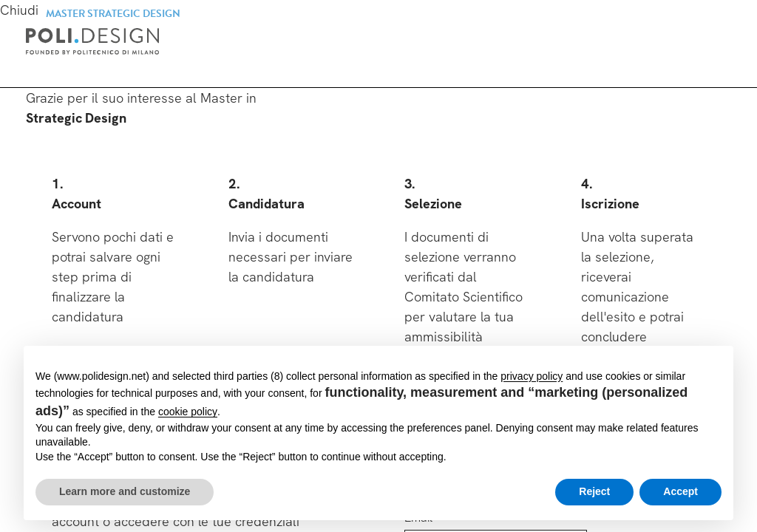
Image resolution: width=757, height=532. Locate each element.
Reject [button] (594, 491)
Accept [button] (680, 491)
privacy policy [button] (532, 376)
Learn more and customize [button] (125, 491)
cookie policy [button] (188, 412)
